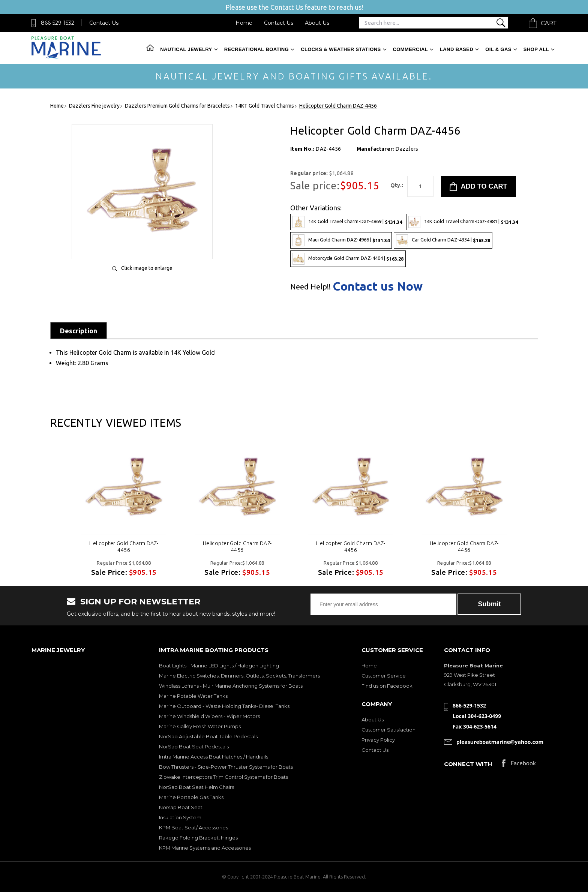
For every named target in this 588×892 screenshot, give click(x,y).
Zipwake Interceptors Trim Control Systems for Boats (223, 777)
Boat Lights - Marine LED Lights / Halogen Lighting (219, 666)
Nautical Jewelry (186, 49)
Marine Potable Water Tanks (193, 696)
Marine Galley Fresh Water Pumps (200, 726)
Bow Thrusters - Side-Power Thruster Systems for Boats (226, 767)
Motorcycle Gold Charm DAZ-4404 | (348, 259)
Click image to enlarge (147, 268)
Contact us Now (378, 286)
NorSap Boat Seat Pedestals (194, 747)
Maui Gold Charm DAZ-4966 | (341, 240)
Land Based (457, 49)
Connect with (468, 764)
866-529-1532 (58, 23)
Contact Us (104, 23)
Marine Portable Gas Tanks (191, 797)
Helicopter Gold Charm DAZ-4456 (124, 547)
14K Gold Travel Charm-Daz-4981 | (463, 222)
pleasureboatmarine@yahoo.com (500, 742)
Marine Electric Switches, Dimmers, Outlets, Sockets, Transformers (239, 676)
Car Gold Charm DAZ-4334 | (443, 240)
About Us (317, 23)
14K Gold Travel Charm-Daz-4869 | (347, 222)
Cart (549, 23)
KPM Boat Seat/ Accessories (193, 828)
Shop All (536, 49)
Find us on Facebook (387, 686)
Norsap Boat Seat (181, 807)
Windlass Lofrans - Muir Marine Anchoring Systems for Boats (231, 686)
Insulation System (180, 817)
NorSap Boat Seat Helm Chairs (196, 787)
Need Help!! (310, 287)
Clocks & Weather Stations (341, 49)
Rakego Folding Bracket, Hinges (198, 838)
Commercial (410, 49)
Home (244, 23)
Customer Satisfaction (388, 730)
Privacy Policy (378, 740)
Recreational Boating (256, 49)
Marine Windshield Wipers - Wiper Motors (209, 716)
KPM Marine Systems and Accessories (205, 848)
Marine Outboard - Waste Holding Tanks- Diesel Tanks (224, 706)
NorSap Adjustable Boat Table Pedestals (208, 736)
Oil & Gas (498, 49)
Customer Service (384, 676)
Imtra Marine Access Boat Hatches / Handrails (214, 757)
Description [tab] (79, 331)
